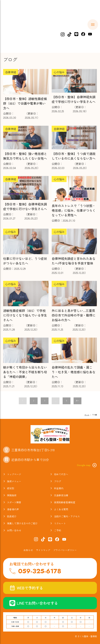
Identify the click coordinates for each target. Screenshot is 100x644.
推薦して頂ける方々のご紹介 (22, 523)
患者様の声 (13, 509)
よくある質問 (61, 509)
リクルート (60, 523)
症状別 (84, 30)
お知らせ (28, 550)
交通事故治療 (61, 495)
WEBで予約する (26, 588)
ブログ (58, 481)
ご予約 (58, 530)
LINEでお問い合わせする (34, 603)
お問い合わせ (14, 530)
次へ (77, 401)
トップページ (14, 474)
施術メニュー (62, 30)
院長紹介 (12, 516)
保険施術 (12, 495)
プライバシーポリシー (65, 550)
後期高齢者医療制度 (65, 502)
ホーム (13, 30)
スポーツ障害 (14, 502)
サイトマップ (43, 550)
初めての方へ (35, 30)
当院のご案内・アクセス (67, 516)
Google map (87, 465)
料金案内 (59, 488)
